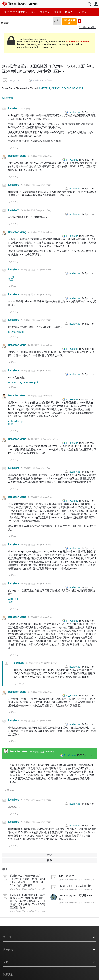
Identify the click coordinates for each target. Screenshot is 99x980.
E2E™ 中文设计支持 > (15, 12)
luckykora (14, 80)
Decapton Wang (17, 156)
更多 (84, 12)
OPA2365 (77, 88)
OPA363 (56, 88)
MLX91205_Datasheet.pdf (23, 382)
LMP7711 (45, 88)
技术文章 (45, 12)
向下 (18, 149)
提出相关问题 (69, 21)
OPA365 (66, 88)
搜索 (89, 4)
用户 (96, 4)
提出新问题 (79, 21)
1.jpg (11, 276)
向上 (10, 149)
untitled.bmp (15, 421)
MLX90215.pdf (17, 332)
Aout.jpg (13, 599)
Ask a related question (77, 42)
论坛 (33, 12)
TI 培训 (57, 12)
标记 (49, 855)
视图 (11, 280)
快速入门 (70, 12)
